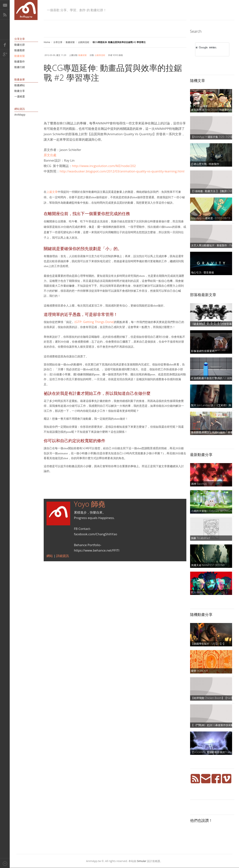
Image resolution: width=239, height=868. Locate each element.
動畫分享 (20, 91)
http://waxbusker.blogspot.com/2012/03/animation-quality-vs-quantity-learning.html (122, 171)
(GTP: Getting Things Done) (94, 322)
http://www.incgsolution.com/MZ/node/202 (104, 166)
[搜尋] (207, 48)
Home (47, 42)
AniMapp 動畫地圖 (26, 10)
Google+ (5, 54)
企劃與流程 (84, 42)
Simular (142, 861)
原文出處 (50, 155)
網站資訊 (20, 109)
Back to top (5, 863)
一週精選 (20, 96)
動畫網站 (20, 85)
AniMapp (20, 115)
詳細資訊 (63, 556)
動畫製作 (20, 61)
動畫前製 (70, 42)
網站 (50, 556)
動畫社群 (20, 45)
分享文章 (58, 42)
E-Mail (5, 5)
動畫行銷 (20, 67)
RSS (5, 15)
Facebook (5, 45)
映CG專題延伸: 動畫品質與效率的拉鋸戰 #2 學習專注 (113, 73)
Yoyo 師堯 (90, 504)
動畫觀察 (20, 50)
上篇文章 (52, 192)
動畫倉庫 (20, 79)
